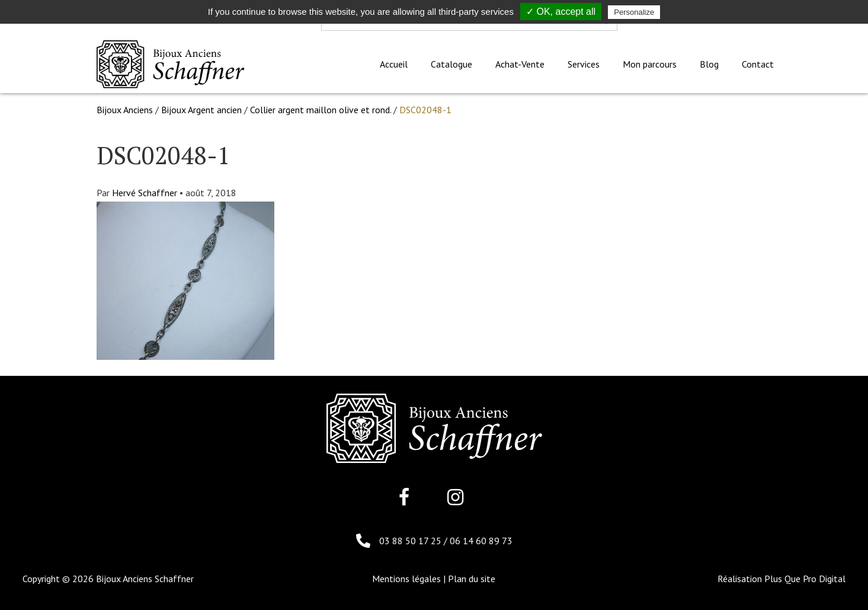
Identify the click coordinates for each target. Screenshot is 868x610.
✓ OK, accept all (561, 12)
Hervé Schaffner (145, 193)
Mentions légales (406, 579)
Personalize (634, 12)
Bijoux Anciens (125, 110)
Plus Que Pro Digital (805, 579)
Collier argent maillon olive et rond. (321, 110)
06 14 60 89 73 (481, 541)
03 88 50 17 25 (411, 541)
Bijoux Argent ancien (201, 110)
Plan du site (472, 579)
